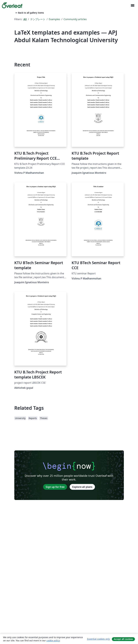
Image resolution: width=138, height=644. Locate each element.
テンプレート (38, 19)
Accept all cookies (123, 639)
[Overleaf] (12, 5)
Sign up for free (55, 487)
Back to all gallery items (29, 13)
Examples (54, 19)
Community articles (75, 19)
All (25, 19)
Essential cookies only (98, 639)
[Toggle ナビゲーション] (132, 5)
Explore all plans (82, 487)
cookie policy (53, 640)
